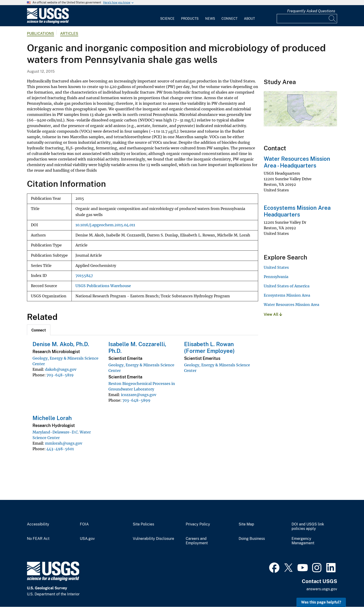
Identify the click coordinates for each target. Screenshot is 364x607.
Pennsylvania (276, 277)
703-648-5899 (136, 400)
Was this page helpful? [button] (321, 602)
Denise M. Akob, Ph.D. (61, 344)
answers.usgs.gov (322, 589)
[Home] (48, 22)
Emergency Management (303, 541)
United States (276, 267)
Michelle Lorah (52, 418)
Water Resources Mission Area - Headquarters (297, 162)
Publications (41, 34)
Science (167, 19)
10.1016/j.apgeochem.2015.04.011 (105, 225)
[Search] (332, 19)
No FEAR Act (38, 539)
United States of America (287, 286)
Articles (69, 34)
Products (190, 19)
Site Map (246, 524)
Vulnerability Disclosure (153, 539)
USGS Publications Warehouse (103, 286)
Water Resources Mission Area (291, 305)
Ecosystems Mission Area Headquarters (297, 211)
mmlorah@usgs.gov (64, 443)
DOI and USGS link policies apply (308, 527)
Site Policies (143, 524)
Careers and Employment (197, 541)
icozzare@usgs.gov (139, 395)
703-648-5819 (60, 375)
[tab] (39, 330)
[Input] (307, 19)
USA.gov (87, 539)
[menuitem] (167, 16)
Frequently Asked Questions (311, 11)
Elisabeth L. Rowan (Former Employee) (209, 347)
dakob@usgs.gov (61, 369)
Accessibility (38, 524)
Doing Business (252, 539)
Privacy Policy (198, 524)
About (249, 19)
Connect (229, 19)
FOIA (84, 524)
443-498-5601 (60, 449)
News (210, 19)
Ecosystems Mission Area (287, 295)
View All (273, 314)
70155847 (84, 276)
